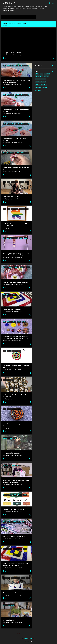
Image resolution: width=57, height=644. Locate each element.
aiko (42, 74)
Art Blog (5, 17)
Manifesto (31, 17)
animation (38, 87)
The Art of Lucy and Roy (18, 17)
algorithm (47, 74)
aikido (37, 74)
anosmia (45, 87)
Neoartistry (9, 3)
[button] (53, 58)
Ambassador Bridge (40, 79)
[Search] (50, 3)
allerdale (46, 76)
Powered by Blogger (28, 638)
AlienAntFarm (39, 76)
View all (5, 25)
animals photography (41, 85)
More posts (17, 633)
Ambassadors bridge (41, 82)
